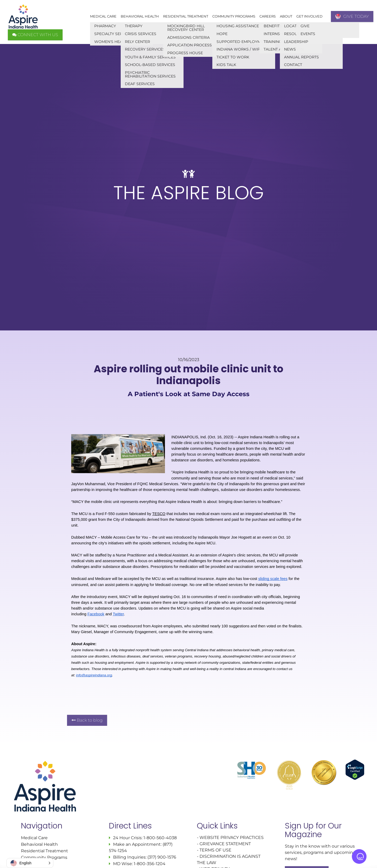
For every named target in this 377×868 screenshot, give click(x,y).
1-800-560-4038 (160, 838)
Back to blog (87, 720)
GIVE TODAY (352, 16)
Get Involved (309, 16)
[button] (30, 863)
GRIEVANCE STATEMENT (225, 844)
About (286, 16)
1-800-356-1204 (150, 864)
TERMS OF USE (215, 850)
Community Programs (234, 16)
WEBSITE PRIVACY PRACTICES (232, 837)
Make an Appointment (137, 844)
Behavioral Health (140, 16)
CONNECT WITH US (35, 35)
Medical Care (103, 16)
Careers (268, 16)
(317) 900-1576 (162, 857)
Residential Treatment (186, 16)
